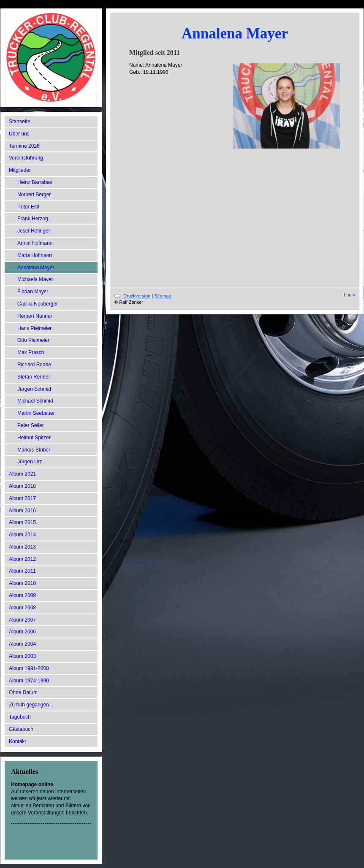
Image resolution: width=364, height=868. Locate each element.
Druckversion (133, 296)
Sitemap (163, 296)
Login (349, 295)
